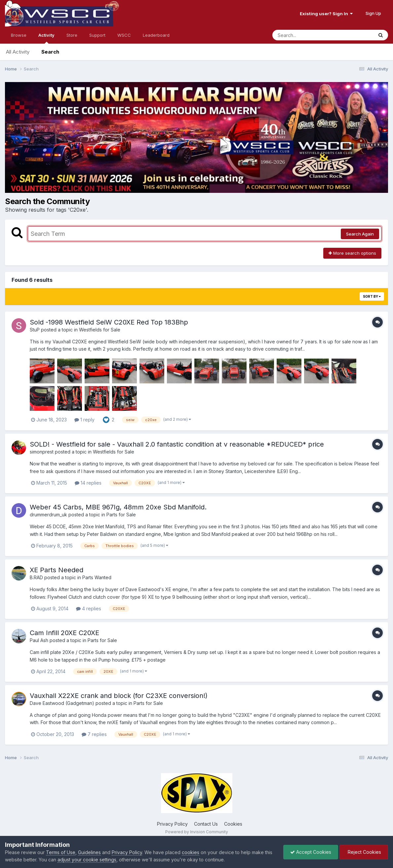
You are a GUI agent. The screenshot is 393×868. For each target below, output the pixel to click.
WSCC (124, 35)
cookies (191, 852)
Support (97, 35)
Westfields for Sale (100, 330)
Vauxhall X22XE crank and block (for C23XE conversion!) (119, 696)
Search (50, 52)
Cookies (233, 824)
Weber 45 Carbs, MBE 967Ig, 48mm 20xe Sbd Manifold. (118, 507)
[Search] (305, 35)
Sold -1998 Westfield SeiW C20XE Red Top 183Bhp (109, 322)
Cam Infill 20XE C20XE (64, 633)
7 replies (94, 734)
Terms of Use (61, 852)
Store (72, 35)
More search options (352, 253)
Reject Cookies (364, 852)
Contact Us (206, 824)
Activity (46, 38)
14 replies (88, 483)
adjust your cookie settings (87, 860)
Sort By (372, 296)
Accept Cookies (311, 852)
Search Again (360, 234)
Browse (19, 35)
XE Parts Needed (57, 570)
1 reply (84, 420)
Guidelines (89, 852)
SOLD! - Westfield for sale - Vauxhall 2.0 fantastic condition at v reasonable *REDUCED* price (177, 444)
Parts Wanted (97, 577)
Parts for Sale (121, 515)
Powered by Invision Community (197, 832)
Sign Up (373, 13)
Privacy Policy (172, 824)
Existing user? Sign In (326, 14)
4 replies (89, 608)
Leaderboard (156, 35)
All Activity (18, 52)
